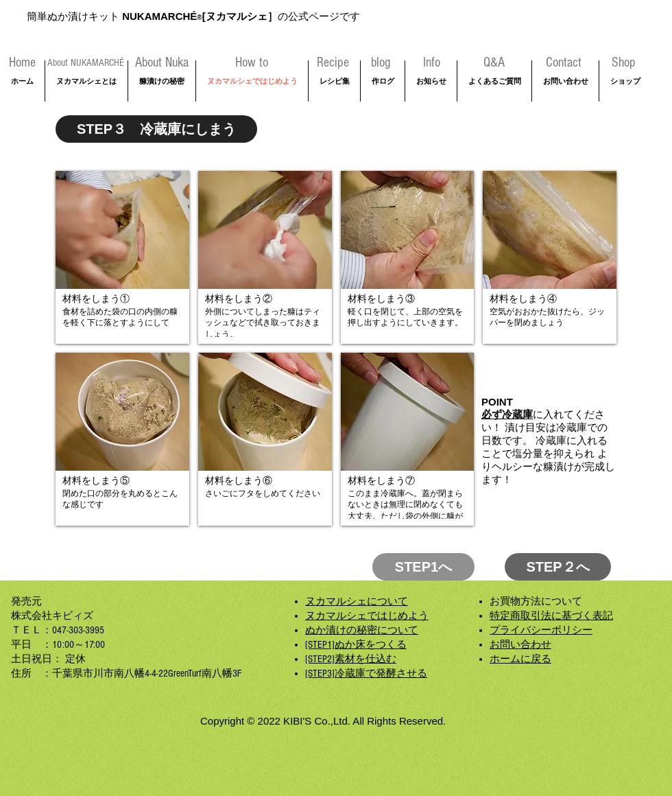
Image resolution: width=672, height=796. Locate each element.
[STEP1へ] (423, 567)
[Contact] (564, 62)
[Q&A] (494, 62)
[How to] (252, 62)
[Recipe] (333, 62)
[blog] (381, 62)
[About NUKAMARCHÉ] (86, 62)
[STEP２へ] (558, 567)
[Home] (22, 62)
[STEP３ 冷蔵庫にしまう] (156, 129)
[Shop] (624, 62)
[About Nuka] (161, 62)
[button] (122, 257)
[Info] (432, 62)
